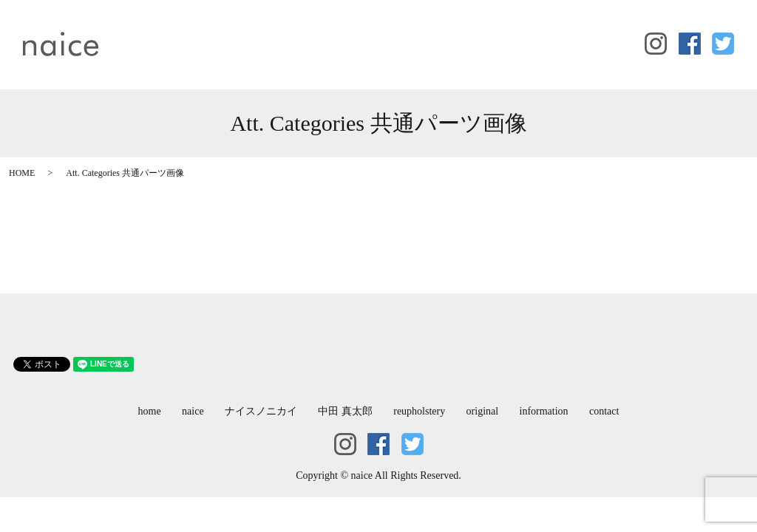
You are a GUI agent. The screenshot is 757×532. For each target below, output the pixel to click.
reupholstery (413, 34)
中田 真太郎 (337, 34)
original (478, 34)
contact (139, 56)
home (136, 34)
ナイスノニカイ (251, 34)
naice (181, 34)
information (540, 34)
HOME (22, 173)
